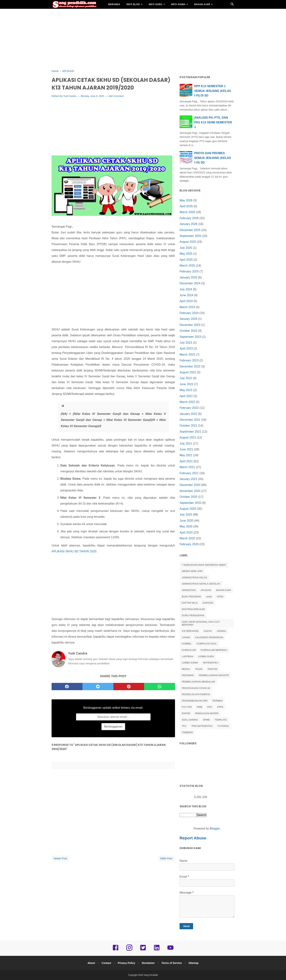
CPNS (220, 597)
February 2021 (189, 473)
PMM (200, 707)
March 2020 (187, 538)
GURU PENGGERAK (193, 615)
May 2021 (186, 455)
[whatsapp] (160, 687)
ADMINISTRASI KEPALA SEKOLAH (201, 584)
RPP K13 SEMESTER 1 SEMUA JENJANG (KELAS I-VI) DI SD (213, 91)
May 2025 (186, 254)
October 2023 (188, 331)
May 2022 (186, 390)
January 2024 (188, 319)
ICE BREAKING (190, 631)
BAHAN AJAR (202, 4)
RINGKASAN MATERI (207, 713)
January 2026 (188, 224)
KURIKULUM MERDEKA (214, 650)
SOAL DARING (190, 720)
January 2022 (188, 414)
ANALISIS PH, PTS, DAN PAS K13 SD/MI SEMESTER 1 (213, 122)
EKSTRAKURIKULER (193, 609)
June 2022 (186, 384)
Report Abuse (193, 838)
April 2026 (186, 206)
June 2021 (186, 449)
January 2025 (188, 277)
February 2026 (189, 218)
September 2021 (190, 432)
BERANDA (114, 4)
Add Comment (116, 96)
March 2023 (187, 355)
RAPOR (186, 713)
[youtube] (170, 950)
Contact (106, 963)
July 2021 (186, 443)
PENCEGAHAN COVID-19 (196, 688)
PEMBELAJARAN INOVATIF (214, 675)
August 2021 (188, 437)
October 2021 (188, 426)
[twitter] (98, 687)
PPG (210, 707)
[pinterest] (129, 687)
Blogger (215, 829)
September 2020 (190, 503)
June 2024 (186, 295)
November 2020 (190, 491)
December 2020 (190, 485)
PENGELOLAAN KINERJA (196, 694)
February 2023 (189, 360)
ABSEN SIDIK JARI (192, 571)
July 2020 (186, 515)
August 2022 (188, 372)
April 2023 (186, 348)
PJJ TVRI (187, 707)
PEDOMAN (188, 675)
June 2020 (186, 521)
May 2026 (186, 200)
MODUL (186, 669)
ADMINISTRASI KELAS (194, 578)
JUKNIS (186, 637)
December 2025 (190, 230)
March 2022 (187, 402)
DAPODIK (208, 603)
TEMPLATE (221, 720)
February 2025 (189, 271)
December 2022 (190, 366)
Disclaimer (148, 963)
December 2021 (190, 420)
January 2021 (188, 479)
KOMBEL (187, 644)
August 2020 (188, 509)
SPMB (206, 720)
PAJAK (199, 669)
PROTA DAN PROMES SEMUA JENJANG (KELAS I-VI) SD (213, 158)
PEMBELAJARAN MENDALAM (198, 682)
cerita (209, 597)
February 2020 (189, 544)
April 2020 (186, 532)
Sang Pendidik (151, 975)
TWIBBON (187, 732)
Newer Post (60, 859)
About (91, 963)
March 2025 (187, 266)
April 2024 (186, 301)
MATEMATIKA (211, 663)
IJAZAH (208, 631)
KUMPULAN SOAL (207, 644)
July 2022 (186, 378)
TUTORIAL (223, 726)
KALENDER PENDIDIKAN (209, 637)
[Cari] (232, 5)
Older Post (166, 859)
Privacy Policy (126, 963)
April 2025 (186, 260)
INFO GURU (156, 4)
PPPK (220, 707)
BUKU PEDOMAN (191, 597)
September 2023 (190, 337)
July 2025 (186, 248)
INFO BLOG (133, 4)
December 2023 (190, 325)
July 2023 (186, 343)
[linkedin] (157, 950)
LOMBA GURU (206, 656)
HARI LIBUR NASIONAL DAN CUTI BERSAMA (201, 623)
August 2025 (188, 242)
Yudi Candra (70, 96)
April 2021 (186, 461)
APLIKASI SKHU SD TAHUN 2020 (74, 552)
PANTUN (212, 669)
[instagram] (129, 950)
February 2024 (189, 313)
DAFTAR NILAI (190, 603)
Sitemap (194, 963)
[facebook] (67, 687)
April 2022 (186, 396)
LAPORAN (187, 656)
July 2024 (186, 289)
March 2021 (187, 467)
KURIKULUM (189, 650)
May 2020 (186, 526)
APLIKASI (206, 590)
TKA (184, 726)
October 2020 (188, 497)
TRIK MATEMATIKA (202, 726)
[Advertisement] (143, 38)
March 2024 (187, 307)
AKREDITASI (189, 590)
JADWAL (221, 631)
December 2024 (190, 283)
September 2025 (190, 236)
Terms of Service (172, 963)
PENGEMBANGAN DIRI (195, 701)
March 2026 (187, 212)
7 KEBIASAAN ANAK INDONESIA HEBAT (204, 565)
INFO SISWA (178, 4)
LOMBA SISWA (190, 663)
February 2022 (189, 408)
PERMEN (218, 701)
